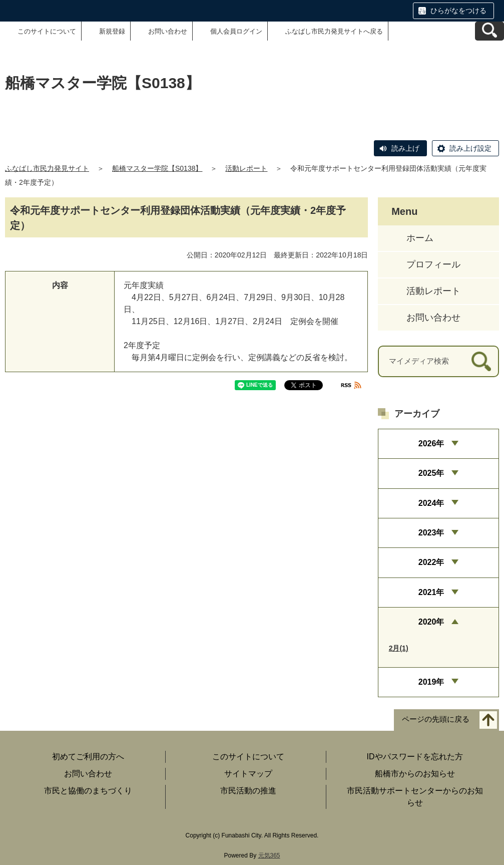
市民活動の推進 (248, 791)
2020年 (431, 622)
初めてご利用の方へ (88, 757)
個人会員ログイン (236, 31)
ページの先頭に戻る (436, 719)
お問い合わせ (168, 31)
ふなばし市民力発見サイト (47, 168)
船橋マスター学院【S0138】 (157, 168)
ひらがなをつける (458, 11)
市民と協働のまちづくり (88, 791)
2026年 (431, 444)
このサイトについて (47, 31)
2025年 (431, 473)
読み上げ (405, 148)
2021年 (431, 592)
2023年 (431, 533)
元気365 (269, 855)
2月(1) (399, 648)
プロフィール (433, 264)
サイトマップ (248, 774)
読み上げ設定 (470, 148)
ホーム (420, 238)
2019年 (431, 682)
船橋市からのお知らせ (415, 774)
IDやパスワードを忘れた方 (415, 757)
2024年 (431, 503)
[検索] (481, 361)
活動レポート (246, 168)
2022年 (431, 562)
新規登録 (112, 31)
